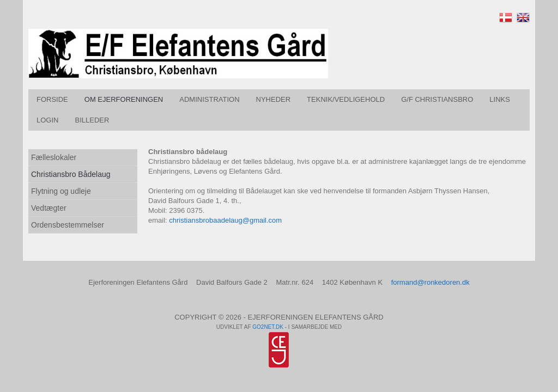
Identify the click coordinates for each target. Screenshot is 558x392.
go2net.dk (268, 327)
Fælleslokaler (54, 157)
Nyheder (274, 99)
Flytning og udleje (61, 191)
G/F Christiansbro (437, 99)
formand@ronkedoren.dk (430, 282)
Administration (209, 99)
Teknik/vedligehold (346, 99)
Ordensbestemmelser (68, 225)
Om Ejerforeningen (124, 99)
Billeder (92, 120)
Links (500, 99)
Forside (52, 99)
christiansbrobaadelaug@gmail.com (225, 220)
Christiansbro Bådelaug (71, 174)
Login (47, 120)
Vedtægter (49, 208)
